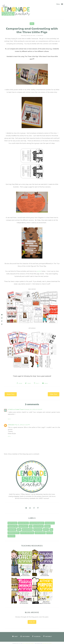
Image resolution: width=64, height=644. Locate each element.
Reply (9, 417)
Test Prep (50, 530)
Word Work (11, 533)
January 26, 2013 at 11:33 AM (34, 407)
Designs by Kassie (47, 642)
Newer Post (15, 392)
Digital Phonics (23, 524)
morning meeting (27, 527)
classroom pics (50, 521)
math (19, 527)
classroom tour (13, 524)
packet (39, 271)
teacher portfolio (40, 530)
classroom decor (23, 521)
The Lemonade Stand (28, 642)
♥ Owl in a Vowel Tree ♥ (16, 407)
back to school (12, 521)
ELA (32, 23)
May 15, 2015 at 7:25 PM (22, 422)
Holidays (47, 524)
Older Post (49, 392)
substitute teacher (14, 530)
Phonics (46, 527)
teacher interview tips (27, 530)
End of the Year (38, 524)
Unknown (11, 422)
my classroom (38, 527)
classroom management (37, 521)
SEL (51, 527)
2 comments (40, 35)
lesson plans (12, 527)
